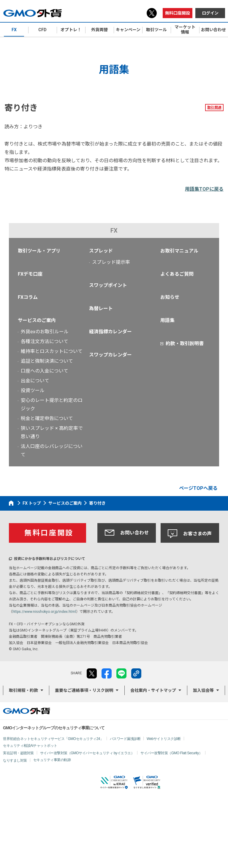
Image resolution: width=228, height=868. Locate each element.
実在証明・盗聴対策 (18, 753)
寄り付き (97, 503)
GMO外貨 (27, 711)
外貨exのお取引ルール (45, 332)
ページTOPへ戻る (198, 488)
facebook (107, 673)
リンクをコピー (136, 673)
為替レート (101, 308)
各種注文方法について (45, 341)
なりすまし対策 (15, 760)
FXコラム (28, 297)
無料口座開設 (178, 13)
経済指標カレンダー (110, 332)
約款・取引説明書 (185, 344)
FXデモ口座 (30, 274)
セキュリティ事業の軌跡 (52, 760)
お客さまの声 (190, 534)
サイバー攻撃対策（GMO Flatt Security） (171, 753)
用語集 (167, 320)
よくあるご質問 (177, 274)
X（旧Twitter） (152, 13)
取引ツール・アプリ (39, 251)
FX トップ (32, 503)
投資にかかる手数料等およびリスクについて (50, 559)
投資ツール (33, 390)
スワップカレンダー (110, 355)
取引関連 (214, 108)
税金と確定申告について (47, 418)
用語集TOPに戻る (204, 189)
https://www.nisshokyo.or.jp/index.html (44, 612)
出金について (35, 381)
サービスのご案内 (37, 320)
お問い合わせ (127, 533)
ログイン (210, 13)
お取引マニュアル (179, 251)
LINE (121, 673)
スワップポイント (108, 285)
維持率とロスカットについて (52, 351)
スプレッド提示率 (111, 262)
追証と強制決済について (47, 361)
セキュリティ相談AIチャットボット (30, 746)
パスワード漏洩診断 (125, 739)
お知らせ (170, 297)
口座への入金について (45, 371)
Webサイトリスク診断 (164, 739)
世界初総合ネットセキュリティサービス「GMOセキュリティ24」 (53, 739)
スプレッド (101, 251)
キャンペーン (128, 30)
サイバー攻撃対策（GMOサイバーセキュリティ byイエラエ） (87, 753)
